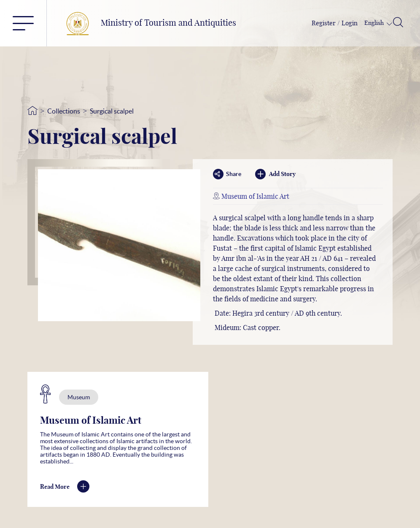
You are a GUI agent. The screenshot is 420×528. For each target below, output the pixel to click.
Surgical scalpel (112, 111)
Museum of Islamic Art (255, 197)
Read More (65, 487)
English (375, 23)
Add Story (275, 174)
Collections (64, 111)
